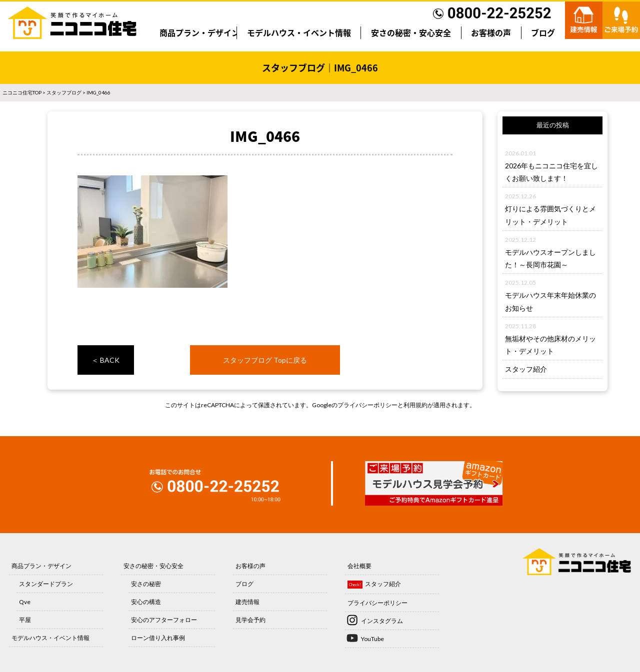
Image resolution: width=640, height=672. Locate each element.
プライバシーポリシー (367, 405)
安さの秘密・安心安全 (411, 32)
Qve (25, 602)
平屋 (25, 620)
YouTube (372, 639)
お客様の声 (491, 32)
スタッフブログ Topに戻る (265, 360)
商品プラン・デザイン (199, 32)
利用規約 (415, 405)
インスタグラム (382, 621)
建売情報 (247, 602)
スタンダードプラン (46, 584)
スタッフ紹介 (526, 369)
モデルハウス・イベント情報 (299, 32)
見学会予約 (250, 620)
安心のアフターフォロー (164, 620)
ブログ (543, 32)
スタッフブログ (64, 92)
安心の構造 (146, 602)
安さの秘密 (146, 584)
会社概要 (359, 566)
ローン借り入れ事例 (158, 638)
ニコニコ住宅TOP (22, 92)
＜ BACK (105, 360)
